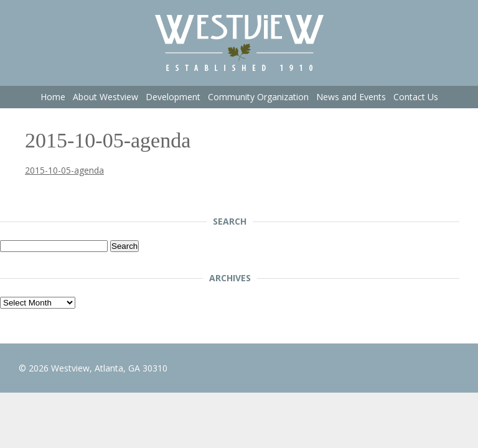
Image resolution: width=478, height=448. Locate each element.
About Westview (105, 97)
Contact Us (416, 97)
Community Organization (258, 97)
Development (173, 97)
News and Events (351, 97)
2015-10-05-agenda (64, 170)
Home (53, 97)
